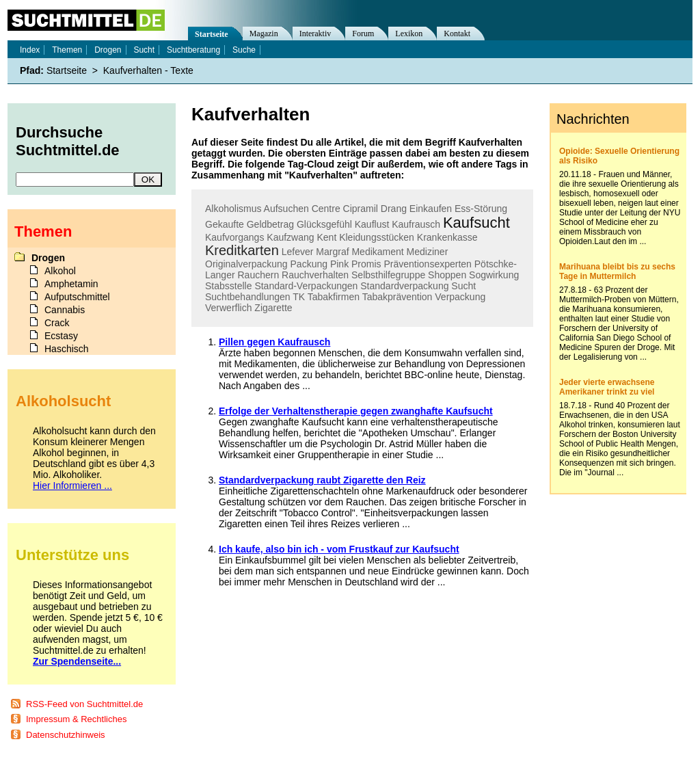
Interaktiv (315, 34)
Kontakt (457, 34)
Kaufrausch (416, 224)
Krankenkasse (447, 237)
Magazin (264, 34)
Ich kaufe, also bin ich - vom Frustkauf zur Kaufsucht (339, 549)
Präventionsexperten (427, 264)
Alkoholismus (233, 209)
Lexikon (409, 34)
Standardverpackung (404, 286)
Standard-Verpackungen (306, 286)
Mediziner (428, 252)
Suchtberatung (193, 50)
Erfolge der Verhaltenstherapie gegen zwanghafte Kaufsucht (356, 411)
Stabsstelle (228, 286)
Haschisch (67, 349)
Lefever (298, 252)
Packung (309, 264)
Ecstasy (61, 336)
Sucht (463, 286)
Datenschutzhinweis (66, 735)
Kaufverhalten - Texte (148, 70)
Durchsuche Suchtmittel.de (68, 141)
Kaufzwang (290, 237)
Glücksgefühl (324, 224)
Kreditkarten (242, 250)
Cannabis (65, 310)
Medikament (377, 252)
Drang (394, 209)
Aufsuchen (286, 209)
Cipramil (361, 209)
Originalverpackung (246, 264)
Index (30, 50)
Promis (366, 264)
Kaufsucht (476, 223)
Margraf (332, 252)
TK (299, 297)
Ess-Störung (481, 209)
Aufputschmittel (77, 297)
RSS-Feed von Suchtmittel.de (84, 704)
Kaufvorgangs (234, 237)
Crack (57, 323)
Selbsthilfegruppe (388, 275)
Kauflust (372, 224)
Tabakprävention (398, 297)
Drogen (108, 50)
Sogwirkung (494, 275)
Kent (326, 237)
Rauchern (258, 275)
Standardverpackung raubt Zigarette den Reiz (322, 480)
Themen (67, 50)
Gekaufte (225, 224)
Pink (339, 264)
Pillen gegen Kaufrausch (274, 342)
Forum (363, 34)
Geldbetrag (270, 224)
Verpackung (460, 297)
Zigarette (273, 308)
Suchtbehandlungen (248, 297)
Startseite (212, 34)
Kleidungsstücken (377, 237)
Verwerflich (228, 308)
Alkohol (60, 271)
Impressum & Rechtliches (76, 719)
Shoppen (447, 275)
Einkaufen (431, 209)
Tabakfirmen (334, 297)
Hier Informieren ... (72, 486)
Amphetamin (71, 284)
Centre (326, 209)
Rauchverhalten (315, 275)
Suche (244, 50)
